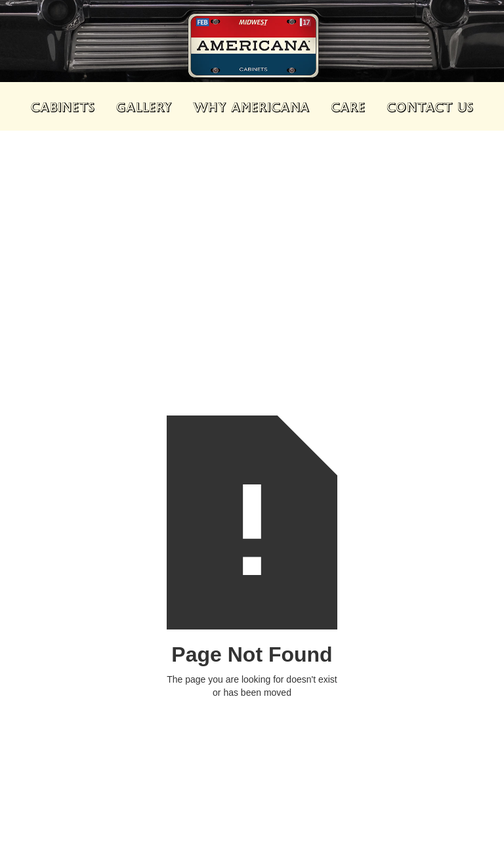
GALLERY (144, 106)
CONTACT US (430, 106)
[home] (252, 49)
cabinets (63, 106)
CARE (348, 106)
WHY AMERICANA (251, 106)
